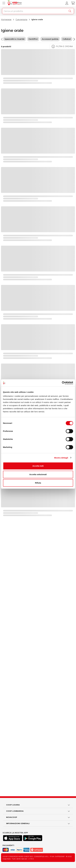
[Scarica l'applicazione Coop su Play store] (33, 838)
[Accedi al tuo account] (67, 3)
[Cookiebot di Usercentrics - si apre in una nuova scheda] (62, 383)
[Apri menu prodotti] (3, 3)
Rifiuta (38, 483)
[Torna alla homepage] (15, 3)
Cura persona (21, 20)
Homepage (6, 20)
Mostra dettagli (61, 458)
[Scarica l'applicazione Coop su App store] (13, 838)
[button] (38, 805)
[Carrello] (73, 3)
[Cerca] (70, 11)
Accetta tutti (38, 466)
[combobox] (38, 11)
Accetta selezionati (38, 474)
